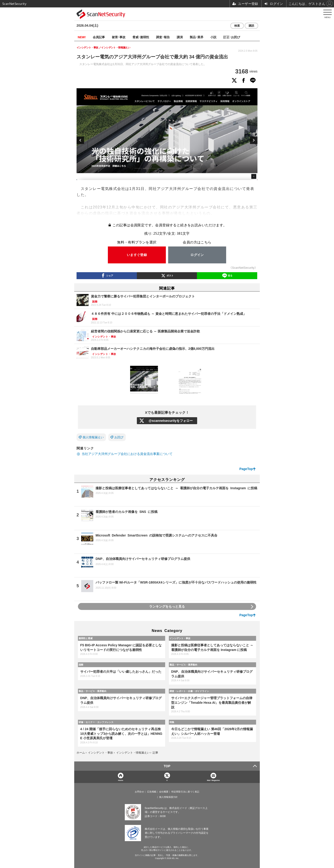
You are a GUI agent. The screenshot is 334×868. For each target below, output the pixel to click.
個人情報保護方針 (168, 797)
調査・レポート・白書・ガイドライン (189, 691)
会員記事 (99, 37)
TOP (167, 766)
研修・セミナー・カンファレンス (96, 722)
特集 (172, 722)
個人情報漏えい (93, 437)
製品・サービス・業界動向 (183, 665)
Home (121, 780)
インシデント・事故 (180, 638)
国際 (81, 665)
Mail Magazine (213, 780)
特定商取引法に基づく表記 (185, 792)
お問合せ (139, 792)
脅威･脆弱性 (141, 37)
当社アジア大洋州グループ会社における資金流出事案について (127, 454)
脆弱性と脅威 (86, 638)
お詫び (119, 437)
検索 (237, 26)
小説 (213, 37)
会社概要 (164, 792)
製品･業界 (197, 37)
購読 (251, 26)
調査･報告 (163, 37)
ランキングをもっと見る (167, 606)
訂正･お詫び (232, 37)
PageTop (246, 469)
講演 (180, 37)
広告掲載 (152, 792)
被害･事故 (119, 37)
